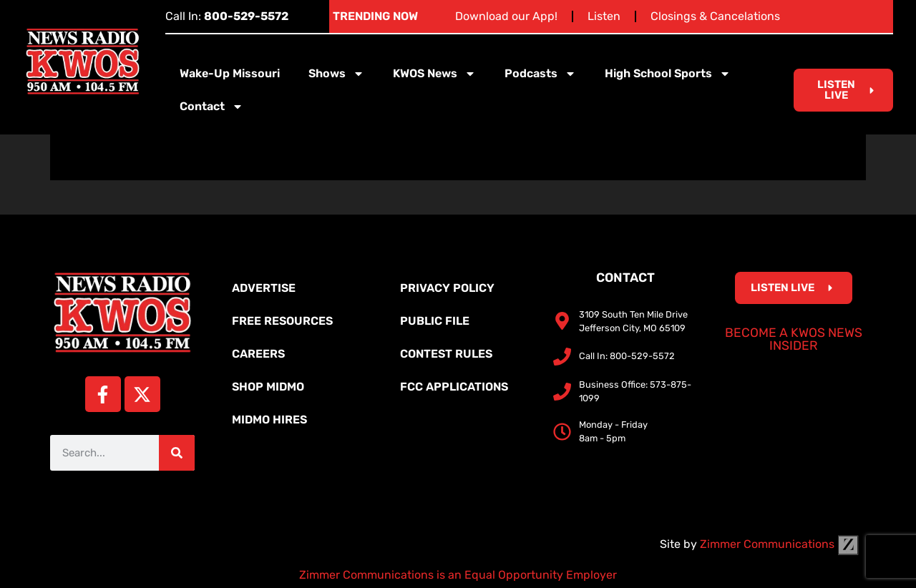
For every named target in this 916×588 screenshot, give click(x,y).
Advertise (264, 288)
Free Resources (282, 321)
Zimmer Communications (779, 544)
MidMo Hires (269, 420)
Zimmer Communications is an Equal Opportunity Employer (458, 575)
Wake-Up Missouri (230, 73)
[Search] (177, 453)
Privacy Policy (447, 288)
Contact (211, 107)
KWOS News (434, 74)
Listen (604, 16)
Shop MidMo (268, 387)
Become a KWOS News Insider (794, 339)
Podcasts (540, 74)
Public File (435, 321)
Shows (336, 74)
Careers (258, 354)
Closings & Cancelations (715, 16)
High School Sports (668, 74)
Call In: (227, 16)
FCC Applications (454, 387)
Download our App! (506, 16)
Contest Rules (446, 354)
